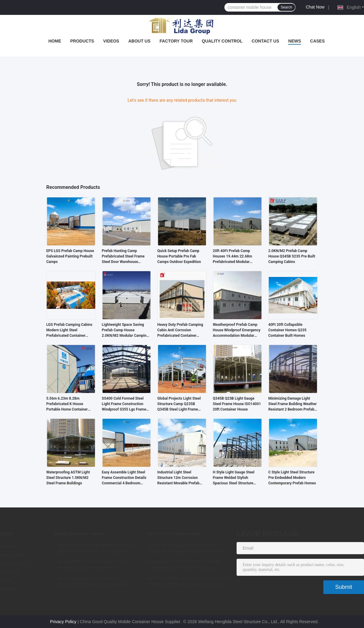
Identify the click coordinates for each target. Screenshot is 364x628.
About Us (139, 41)
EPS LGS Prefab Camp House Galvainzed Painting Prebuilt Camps (70, 256)
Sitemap (8, 589)
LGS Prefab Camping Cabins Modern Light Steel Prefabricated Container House (69, 330)
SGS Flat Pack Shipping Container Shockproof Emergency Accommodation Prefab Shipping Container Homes (187, 549)
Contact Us (266, 41)
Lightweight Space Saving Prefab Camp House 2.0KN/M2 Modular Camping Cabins (125, 330)
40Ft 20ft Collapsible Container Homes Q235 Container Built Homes (288, 330)
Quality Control (222, 41)
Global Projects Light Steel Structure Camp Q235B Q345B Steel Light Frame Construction (179, 404)
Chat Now (315, 7)
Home (55, 41)
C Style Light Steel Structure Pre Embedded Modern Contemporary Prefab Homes (292, 478)
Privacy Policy (63, 622)
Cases (317, 41)
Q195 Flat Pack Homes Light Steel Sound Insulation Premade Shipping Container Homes (189, 582)
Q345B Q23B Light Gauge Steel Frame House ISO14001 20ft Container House (237, 404)
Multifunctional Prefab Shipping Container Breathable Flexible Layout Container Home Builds (97, 549)
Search (286, 7)
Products (82, 41)
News (295, 41)
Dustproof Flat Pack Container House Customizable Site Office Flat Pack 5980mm (184, 565)
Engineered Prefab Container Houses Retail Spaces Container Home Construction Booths (93, 565)
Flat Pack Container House (173, 534)
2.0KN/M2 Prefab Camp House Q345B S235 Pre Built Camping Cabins (292, 256)
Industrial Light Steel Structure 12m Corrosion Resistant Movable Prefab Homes (179, 478)
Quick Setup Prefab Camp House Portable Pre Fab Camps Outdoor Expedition (179, 256)
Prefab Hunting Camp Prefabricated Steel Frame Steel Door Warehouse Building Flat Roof (123, 257)
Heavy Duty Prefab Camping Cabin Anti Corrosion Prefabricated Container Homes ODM (180, 330)
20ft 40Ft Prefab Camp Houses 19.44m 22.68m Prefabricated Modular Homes (233, 257)
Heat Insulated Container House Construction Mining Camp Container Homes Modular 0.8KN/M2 (93, 582)
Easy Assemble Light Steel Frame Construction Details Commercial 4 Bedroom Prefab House (124, 478)
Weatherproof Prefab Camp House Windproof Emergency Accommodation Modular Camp (237, 330)
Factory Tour (176, 41)
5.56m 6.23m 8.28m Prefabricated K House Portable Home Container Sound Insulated (67, 404)
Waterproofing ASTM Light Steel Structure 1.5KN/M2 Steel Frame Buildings (68, 478)
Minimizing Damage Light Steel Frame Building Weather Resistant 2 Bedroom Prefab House (293, 404)
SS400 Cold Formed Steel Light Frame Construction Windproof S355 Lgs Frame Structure (124, 404)
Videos (111, 41)
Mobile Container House (79, 534)
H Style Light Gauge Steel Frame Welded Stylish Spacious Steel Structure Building (234, 478)
